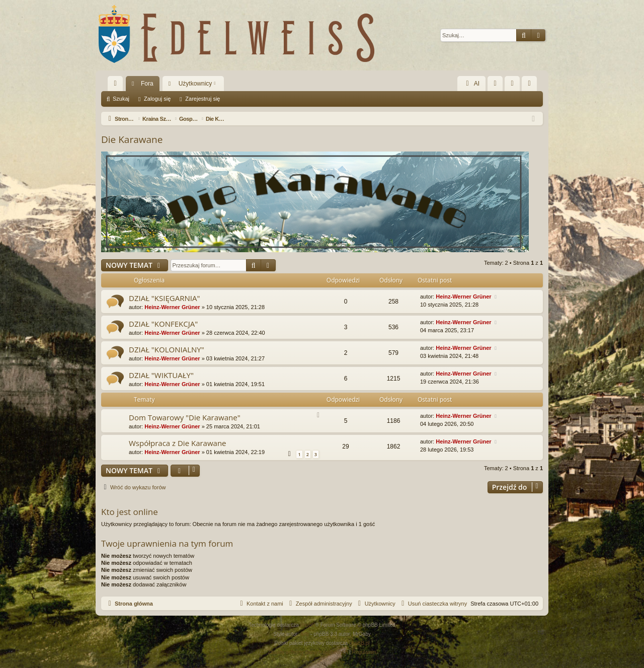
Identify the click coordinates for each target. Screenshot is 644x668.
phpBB (308, 625)
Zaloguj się (157, 99)
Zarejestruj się (203, 99)
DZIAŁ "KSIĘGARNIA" (164, 298)
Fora (147, 84)
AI (471, 84)
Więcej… (117, 86)
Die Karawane (132, 139)
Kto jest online (130, 512)
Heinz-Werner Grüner (172, 307)
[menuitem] (495, 84)
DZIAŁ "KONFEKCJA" (163, 324)
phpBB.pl (359, 643)
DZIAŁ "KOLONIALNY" (167, 349)
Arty (305, 634)
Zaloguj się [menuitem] (514, 86)
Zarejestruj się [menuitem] (531, 86)
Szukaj (121, 99)
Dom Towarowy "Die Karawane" (185, 417)
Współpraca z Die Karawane (178, 443)
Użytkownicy (195, 84)
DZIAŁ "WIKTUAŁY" (161, 375)
